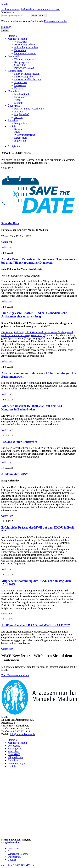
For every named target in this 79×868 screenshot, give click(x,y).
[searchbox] (16, 16)
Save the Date (10, 223)
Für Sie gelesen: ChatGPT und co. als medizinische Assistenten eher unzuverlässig (34, 315)
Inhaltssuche (8, 12)
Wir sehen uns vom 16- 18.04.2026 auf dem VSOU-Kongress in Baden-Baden (34, 408)
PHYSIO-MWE (51, 9)
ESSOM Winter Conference (19, 442)
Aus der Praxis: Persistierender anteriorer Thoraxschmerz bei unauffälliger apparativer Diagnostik (39, 261)
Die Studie (7, 332)
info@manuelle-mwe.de (23, 734)
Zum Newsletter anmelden (15, 675)
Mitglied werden (25, 9)
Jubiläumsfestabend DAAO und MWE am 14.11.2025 (36, 625)
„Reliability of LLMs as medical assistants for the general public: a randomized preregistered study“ (37, 334)
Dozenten (38, 9)
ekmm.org (7, 242)
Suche (4, 9)
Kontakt (12, 9)
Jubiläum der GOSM (15, 474)
